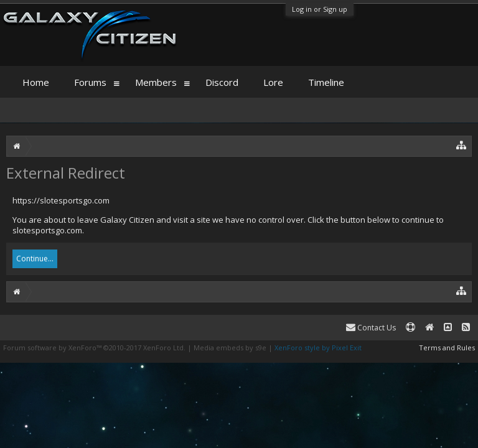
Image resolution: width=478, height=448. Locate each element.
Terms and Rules (447, 348)
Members (156, 82)
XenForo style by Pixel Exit (318, 348)
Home (36, 82)
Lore (273, 82)
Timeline (326, 82)
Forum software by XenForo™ (94, 348)
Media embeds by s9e (230, 348)
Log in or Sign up (320, 9)
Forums (90, 82)
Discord (222, 82)
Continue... (35, 259)
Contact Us (371, 328)
